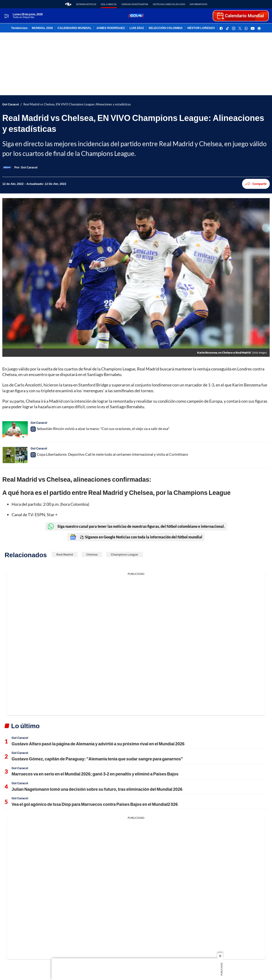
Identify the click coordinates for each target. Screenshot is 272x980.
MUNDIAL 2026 (42, 28)
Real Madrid (65, 554)
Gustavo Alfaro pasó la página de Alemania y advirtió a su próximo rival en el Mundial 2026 (98, 744)
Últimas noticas (86, 4)
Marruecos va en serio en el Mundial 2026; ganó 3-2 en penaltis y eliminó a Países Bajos (95, 774)
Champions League (124, 554)
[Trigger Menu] (6, 16)
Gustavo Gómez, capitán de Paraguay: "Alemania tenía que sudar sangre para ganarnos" (97, 759)
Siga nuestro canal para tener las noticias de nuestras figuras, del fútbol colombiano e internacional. (136, 526)
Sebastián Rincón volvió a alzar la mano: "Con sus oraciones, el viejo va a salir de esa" (103, 428)
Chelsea (92, 554)
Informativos (198, 4)
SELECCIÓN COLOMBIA (166, 28)
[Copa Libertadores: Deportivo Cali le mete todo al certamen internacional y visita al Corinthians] (15, 455)
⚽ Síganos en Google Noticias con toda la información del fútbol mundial (136, 537)
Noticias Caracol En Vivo (169, 4)
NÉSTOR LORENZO (201, 28)
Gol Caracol (109, 4)
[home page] (68, 4)
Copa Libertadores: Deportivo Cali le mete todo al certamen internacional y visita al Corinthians (112, 454)
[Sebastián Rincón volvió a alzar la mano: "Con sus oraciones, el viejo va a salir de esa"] (15, 429)
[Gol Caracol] (29, 167)
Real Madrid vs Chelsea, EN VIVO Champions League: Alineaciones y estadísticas (77, 104)
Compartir (256, 184)
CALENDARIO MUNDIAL (74, 28)
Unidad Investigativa (135, 4)
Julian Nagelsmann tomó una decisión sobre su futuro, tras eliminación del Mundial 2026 (97, 789)
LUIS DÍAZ (137, 28)
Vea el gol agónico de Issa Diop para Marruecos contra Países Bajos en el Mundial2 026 (95, 804)
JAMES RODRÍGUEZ (111, 28)
